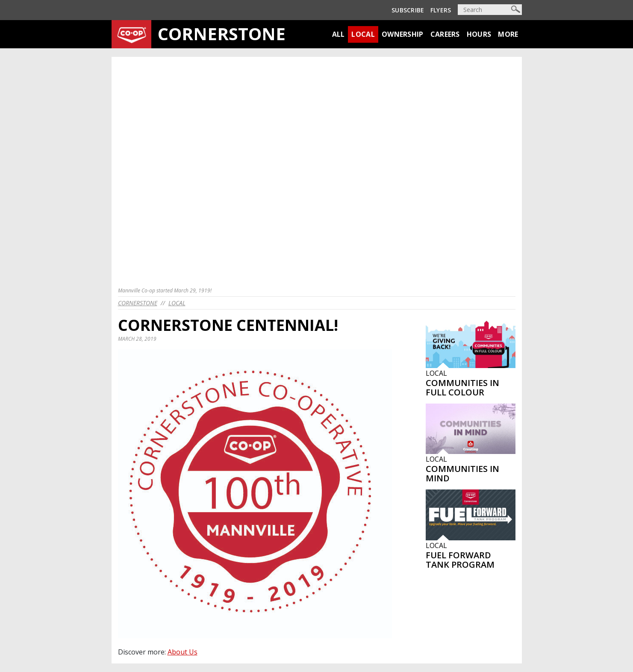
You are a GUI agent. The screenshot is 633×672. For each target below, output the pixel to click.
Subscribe (408, 10)
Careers (445, 34)
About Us (183, 652)
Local (363, 34)
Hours (479, 34)
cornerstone (138, 303)
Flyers (441, 10)
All (339, 34)
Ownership (403, 34)
